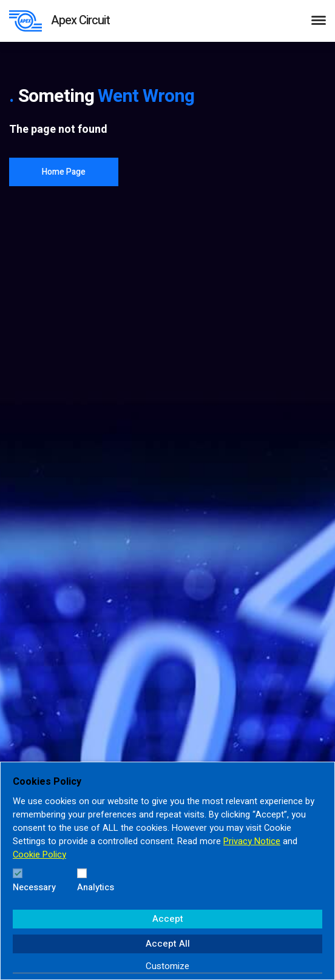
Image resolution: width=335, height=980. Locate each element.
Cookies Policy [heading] (47, 782)
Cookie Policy (39, 855)
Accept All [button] (168, 944)
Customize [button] (167, 966)
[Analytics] (82, 873)
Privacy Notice (252, 841)
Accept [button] (168, 919)
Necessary (34, 888)
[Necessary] (18, 873)
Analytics (96, 888)
